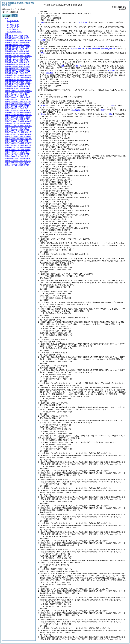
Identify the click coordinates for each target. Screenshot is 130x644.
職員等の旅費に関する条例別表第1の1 (94, 49)
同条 (113, 105)
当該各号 (50, 73)
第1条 (43, 105)
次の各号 (111, 70)
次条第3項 (83, 22)
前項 (42, 22)
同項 (102, 110)
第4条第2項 (76, 110)
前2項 (43, 40)
